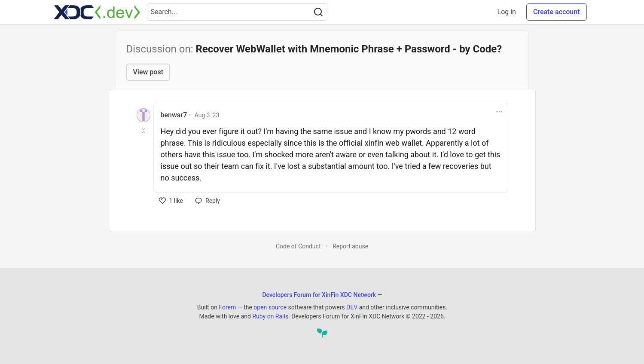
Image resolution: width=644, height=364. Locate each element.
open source (270, 307)
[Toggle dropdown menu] (499, 112)
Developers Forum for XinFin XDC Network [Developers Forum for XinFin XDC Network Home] (319, 295)
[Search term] (237, 12)
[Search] (318, 12)
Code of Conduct (298, 246)
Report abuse (350, 246)
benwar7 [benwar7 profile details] (174, 115)
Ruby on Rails (270, 316)
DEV (352, 307)
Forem (227, 307)
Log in (507, 12)
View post (148, 72)
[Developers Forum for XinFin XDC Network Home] (97, 12)
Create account (557, 12)
